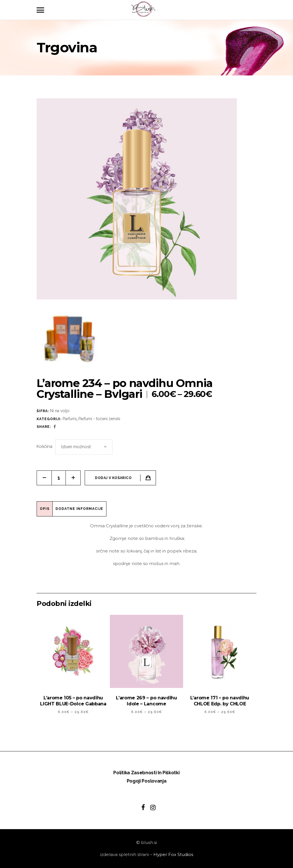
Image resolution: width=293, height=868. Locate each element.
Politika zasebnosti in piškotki (146, 773)
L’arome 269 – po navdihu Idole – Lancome (146, 701)
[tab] (45, 509)
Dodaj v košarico (113, 478)
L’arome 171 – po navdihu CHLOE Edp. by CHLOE (220, 701)
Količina (44, 446)
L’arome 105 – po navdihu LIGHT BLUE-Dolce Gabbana (73, 701)
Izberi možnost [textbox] (76, 447)
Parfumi (70, 419)
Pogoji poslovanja (147, 781)
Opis (45, 509)
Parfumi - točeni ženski (99, 419)
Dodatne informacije (79, 509)
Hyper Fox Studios (173, 854)
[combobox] (84, 447)
